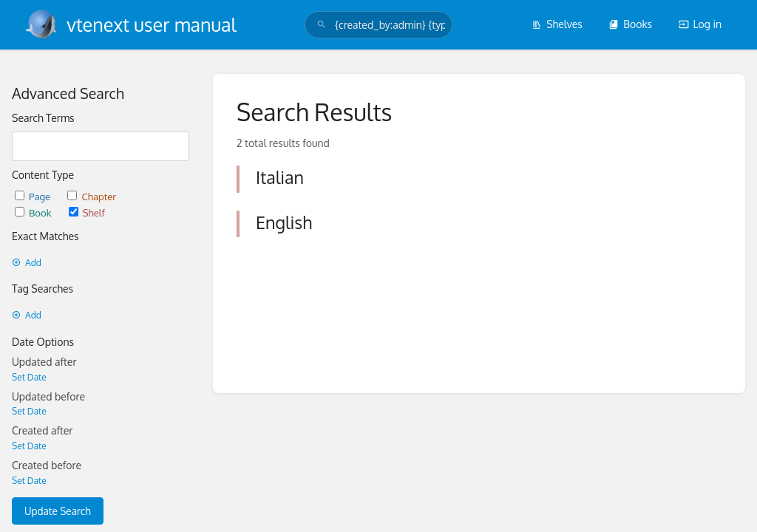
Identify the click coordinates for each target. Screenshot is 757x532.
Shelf (87, 212)
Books (630, 24)
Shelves (557, 24)
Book (34, 212)
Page (34, 196)
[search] (378, 25)
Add (27, 263)
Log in (700, 24)
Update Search (58, 511)
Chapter (92, 196)
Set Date (29, 377)
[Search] (322, 25)
